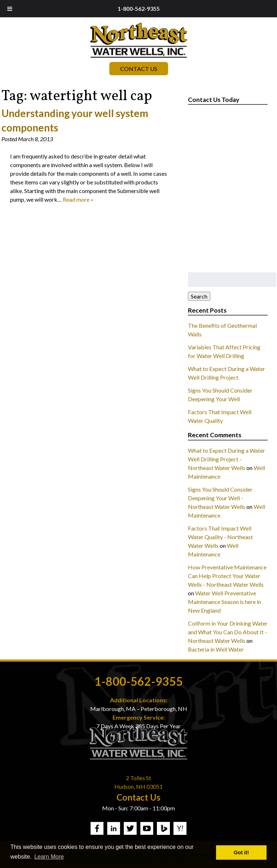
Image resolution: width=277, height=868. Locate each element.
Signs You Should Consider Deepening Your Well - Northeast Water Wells (220, 498)
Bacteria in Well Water (216, 649)
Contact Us (139, 69)
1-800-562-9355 (139, 8)
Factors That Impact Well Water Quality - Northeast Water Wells (220, 537)
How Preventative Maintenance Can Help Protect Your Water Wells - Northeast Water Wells (227, 576)
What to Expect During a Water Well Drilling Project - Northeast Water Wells (227, 459)
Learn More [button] (49, 857)
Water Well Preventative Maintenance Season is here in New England (225, 602)
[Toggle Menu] (10, 9)
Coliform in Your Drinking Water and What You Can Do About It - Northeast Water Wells (228, 632)
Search (199, 296)
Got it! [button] (241, 853)
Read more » (78, 199)
